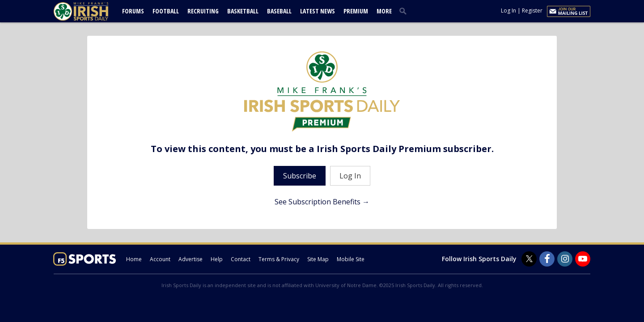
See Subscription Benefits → (322, 202)
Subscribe (300, 176)
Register (532, 11)
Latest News (318, 11)
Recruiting (203, 11)
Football (166, 11)
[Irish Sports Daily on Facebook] (547, 259)
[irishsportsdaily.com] (92, 11)
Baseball (279, 11)
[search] (405, 11)
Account (160, 259)
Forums (133, 11)
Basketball (243, 11)
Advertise (191, 259)
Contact (241, 259)
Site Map (318, 259)
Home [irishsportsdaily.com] (134, 259)
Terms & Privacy (279, 259)
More (384, 11)
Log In (508, 11)
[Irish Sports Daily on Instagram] (565, 259)
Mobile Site (351, 259)
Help (217, 259)
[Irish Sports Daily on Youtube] (583, 259)
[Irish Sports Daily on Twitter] (529, 259)
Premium (356, 11)
